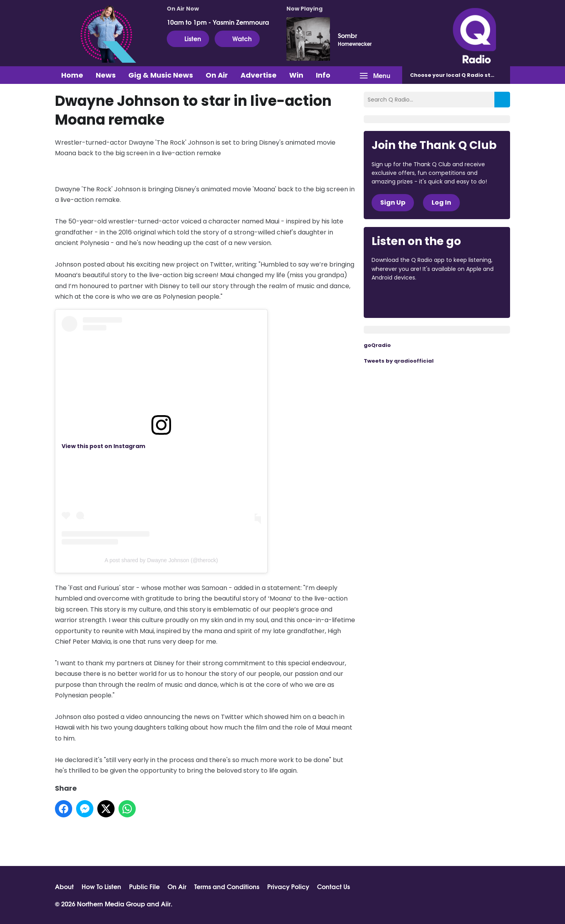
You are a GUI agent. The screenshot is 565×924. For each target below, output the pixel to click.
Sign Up (393, 202)
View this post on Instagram (103, 446)
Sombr (347, 35)
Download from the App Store (402, 299)
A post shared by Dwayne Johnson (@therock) (161, 560)
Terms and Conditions (227, 886)
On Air (217, 75)
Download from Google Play (468, 299)
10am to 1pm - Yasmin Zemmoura (218, 22)
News (106, 75)
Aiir (166, 903)
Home (72, 75)
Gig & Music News (161, 75)
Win (296, 75)
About (64, 886)
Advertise (259, 75)
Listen (188, 38)
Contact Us (334, 886)
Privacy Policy (288, 886)
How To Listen (101, 886)
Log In (441, 202)
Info (323, 75)
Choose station (458, 75)
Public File (144, 886)
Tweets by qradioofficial (399, 361)
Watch (237, 38)
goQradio (377, 345)
